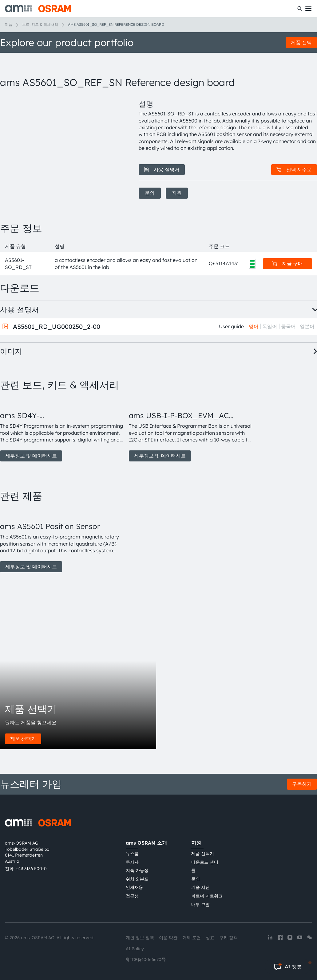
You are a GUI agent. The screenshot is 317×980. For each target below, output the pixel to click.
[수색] (300, 9)
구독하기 (302, 784)
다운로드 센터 (205, 862)
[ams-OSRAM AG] (38, 9)
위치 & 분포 (137, 879)
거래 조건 (192, 938)
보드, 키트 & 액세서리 (40, 24)
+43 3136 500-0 (31, 869)
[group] (62, 430)
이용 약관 (168, 938)
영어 (254, 326)
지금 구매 (287, 263)
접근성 (132, 896)
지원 (177, 193)
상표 (210, 938)
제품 (9, 24)
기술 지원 (200, 887)
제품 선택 (301, 42)
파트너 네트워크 (207, 896)
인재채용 (134, 887)
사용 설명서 (162, 169)
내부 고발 (200, 904)
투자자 (132, 862)
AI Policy (135, 949)
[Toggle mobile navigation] (308, 9)
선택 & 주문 (294, 169)
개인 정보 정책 (140, 938)
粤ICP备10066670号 (146, 959)
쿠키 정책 (228, 938)
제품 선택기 (23, 739)
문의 (150, 193)
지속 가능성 (137, 870)
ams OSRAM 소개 (146, 843)
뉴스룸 (132, 854)
